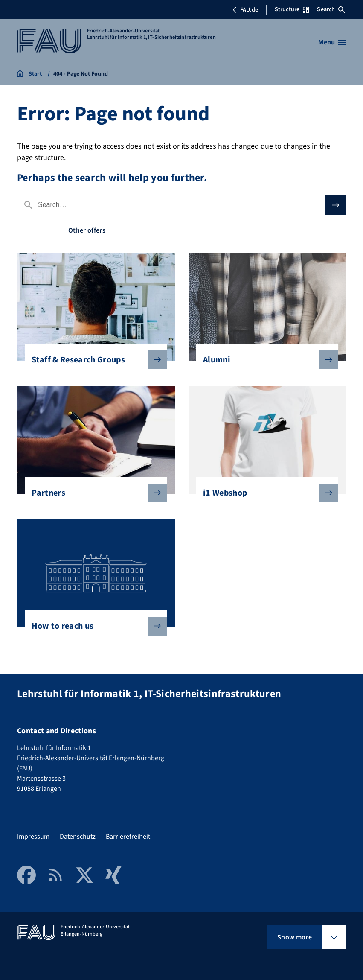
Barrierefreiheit (128, 837)
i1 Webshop (264, 493)
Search (331, 9)
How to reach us (92, 626)
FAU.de (245, 10)
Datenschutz (78, 837)
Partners (92, 493)
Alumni (264, 360)
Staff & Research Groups (92, 360)
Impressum (33, 837)
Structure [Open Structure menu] (292, 9)
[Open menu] (332, 42)
